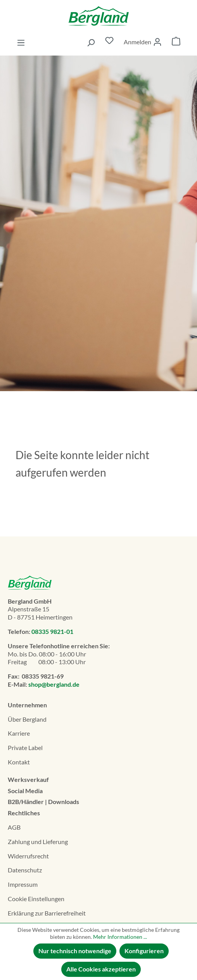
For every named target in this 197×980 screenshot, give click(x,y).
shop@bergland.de (54, 684)
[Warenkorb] (176, 42)
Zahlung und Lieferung (38, 842)
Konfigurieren (144, 951)
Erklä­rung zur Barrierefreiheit (47, 913)
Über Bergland (27, 719)
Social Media (25, 791)
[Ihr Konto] (143, 42)
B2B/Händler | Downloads (43, 802)
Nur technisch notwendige (75, 951)
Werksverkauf (28, 779)
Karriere (19, 733)
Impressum (23, 884)
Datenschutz (25, 870)
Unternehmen (27, 705)
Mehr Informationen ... (120, 937)
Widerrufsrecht (28, 856)
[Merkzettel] (109, 42)
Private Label (25, 748)
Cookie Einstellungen (36, 899)
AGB (14, 827)
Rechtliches (24, 813)
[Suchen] (91, 42)
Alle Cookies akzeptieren (101, 969)
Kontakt (19, 762)
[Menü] (21, 42)
